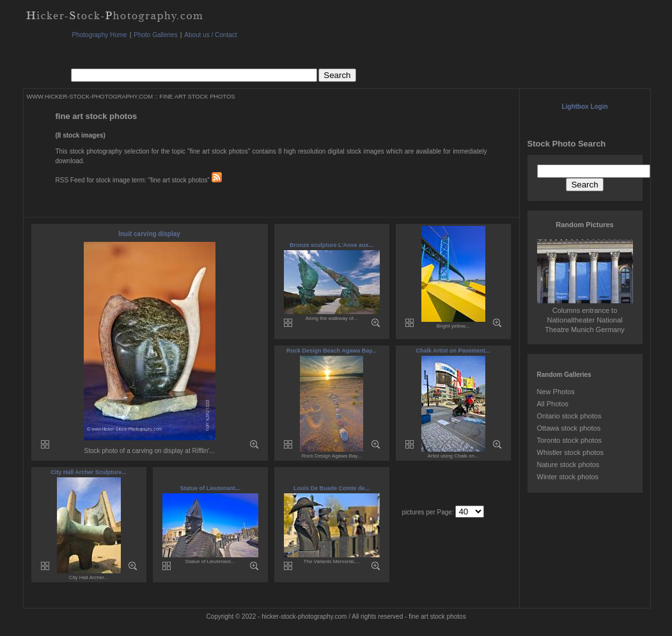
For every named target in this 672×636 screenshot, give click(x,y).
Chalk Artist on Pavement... (453, 351)
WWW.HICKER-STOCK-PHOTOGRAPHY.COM (90, 97)
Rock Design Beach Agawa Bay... (332, 351)
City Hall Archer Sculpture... (89, 472)
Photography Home (100, 35)
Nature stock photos (568, 465)
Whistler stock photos (571, 452)
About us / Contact (210, 35)
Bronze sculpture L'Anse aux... (332, 245)
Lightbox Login (584, 107)
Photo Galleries (155, 35)
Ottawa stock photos (569, 428)
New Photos (556, 392)
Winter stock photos (568, 477)
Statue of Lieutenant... (210, 488)
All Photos (553, 404)
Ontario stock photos (569, 416)
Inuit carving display (149, 234)
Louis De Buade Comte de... (332, 488)
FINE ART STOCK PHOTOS (197, 97)
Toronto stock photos (570, 440)
